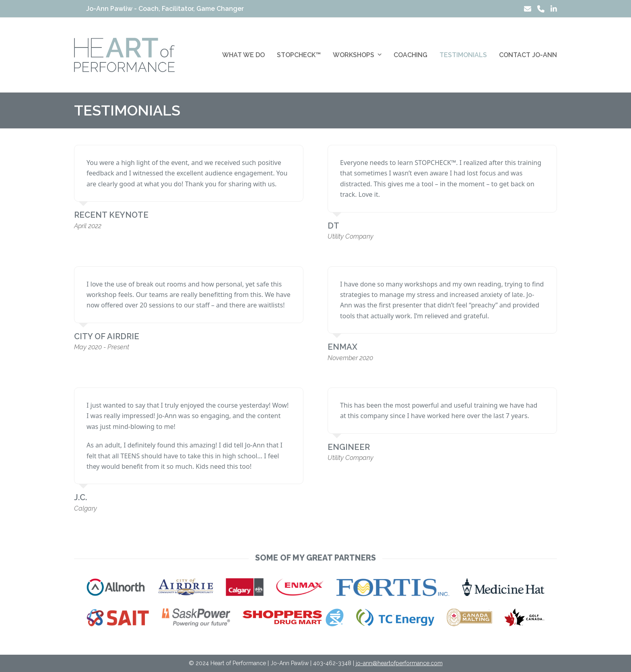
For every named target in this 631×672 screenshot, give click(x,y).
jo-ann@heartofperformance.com (399, 663)
